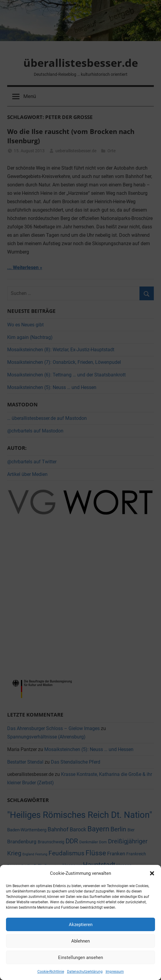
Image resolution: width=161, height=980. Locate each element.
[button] (152, 873)
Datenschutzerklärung (85, 972)
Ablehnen (80, 941)
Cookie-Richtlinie (51, 972)
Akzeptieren (81, 925)
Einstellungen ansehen (80, 958)
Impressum (115, 972)
